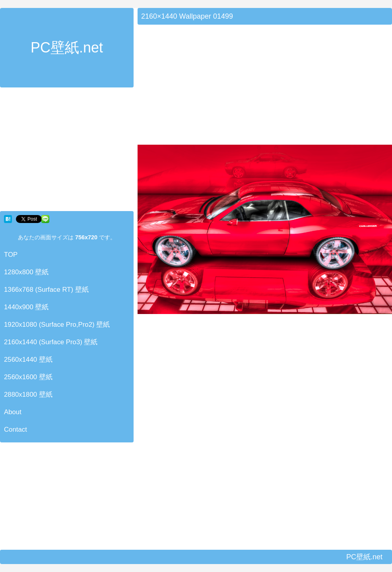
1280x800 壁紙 (26, 272)
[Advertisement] (67, 151)
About (13, 412)
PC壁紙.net (67, 48)
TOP (11, 255)
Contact (16, 429)
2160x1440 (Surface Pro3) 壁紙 (51, 342)
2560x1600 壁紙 (28, 377)
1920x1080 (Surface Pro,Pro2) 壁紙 (57, 325)
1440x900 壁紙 (26, 307)
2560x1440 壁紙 (28, 360)
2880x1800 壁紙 (28, 395)
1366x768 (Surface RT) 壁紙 (46, 290)
